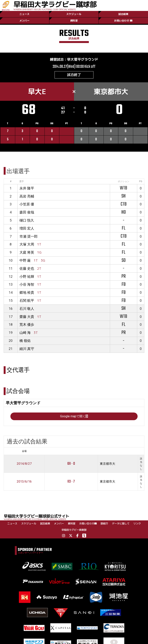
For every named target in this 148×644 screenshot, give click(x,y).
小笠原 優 (27, 204)
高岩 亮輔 (27, 196)
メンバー (24, 21)
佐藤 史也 (27, 268)
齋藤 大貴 (27, 317)
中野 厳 (25, 260)
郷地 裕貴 (27, 292)
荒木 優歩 (27, 324)
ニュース (24, 14)
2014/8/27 (24, 464)
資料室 (74, 21)
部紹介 (104, 523)
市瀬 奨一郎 (29, 236)
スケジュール (74, 14)
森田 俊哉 (27, 212)
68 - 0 (71, 464)
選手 (22, 181)
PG (141, 181)
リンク (137, 523)
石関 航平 (27, 301)
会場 (24, 451)
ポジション (124, 181)
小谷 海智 (27, 284)
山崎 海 (25, 333)
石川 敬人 (27, 309)
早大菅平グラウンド (83, 59)
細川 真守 (27, 349)
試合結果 (123, 14)
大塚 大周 (27, 244)
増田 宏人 (27, 228)
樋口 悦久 (27, 220)
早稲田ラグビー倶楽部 (74, 530)
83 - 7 (71, 482)
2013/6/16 (24, 482)
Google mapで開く (74, 416)
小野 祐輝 (27, 277)
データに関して (121, 523)
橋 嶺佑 (25, 341)
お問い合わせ (123, 21)
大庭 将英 (27, 252)
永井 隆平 (27, 188)
